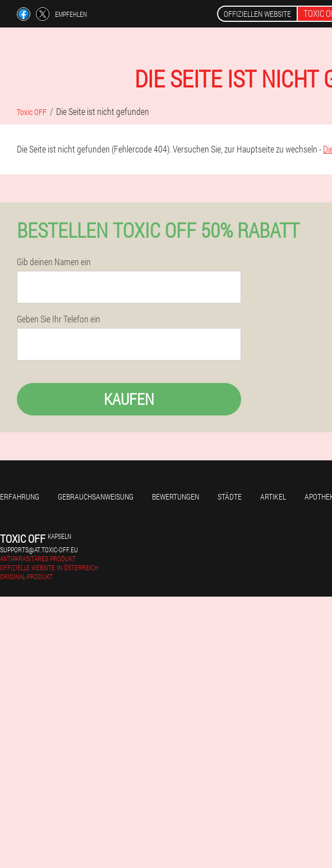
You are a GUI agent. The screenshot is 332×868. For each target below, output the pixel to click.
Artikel (273, 497)
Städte (230, 497)
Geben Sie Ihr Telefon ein (59, 319)
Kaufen (129, 399)
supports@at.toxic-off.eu (39, 550)
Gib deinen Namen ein (54, 262)
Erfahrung (20, 497)
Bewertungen (176, 497)
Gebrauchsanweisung (96, 497)
